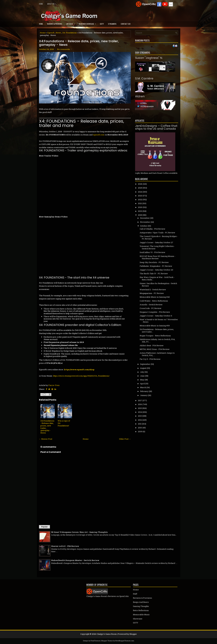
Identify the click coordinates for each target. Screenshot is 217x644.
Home (41, 4)
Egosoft (51, 33)
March (143, 387)
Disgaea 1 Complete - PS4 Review (155, 312)
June (142, 376)
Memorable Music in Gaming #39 (155, 326)
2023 (140, 196)
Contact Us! (126, 24)
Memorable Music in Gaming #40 (155, 297)
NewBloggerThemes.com (125, 641)
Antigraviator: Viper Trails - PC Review (157, 233)
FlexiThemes (95, 641)
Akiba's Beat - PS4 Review (152, 345)
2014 (140, 412)
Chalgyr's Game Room (107, 634)
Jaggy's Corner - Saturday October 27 (156, 242)
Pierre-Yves (54, 385)
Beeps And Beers (141, 602)
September (145, 364)
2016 (140, 404)
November (145, 222)
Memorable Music (141, 615)
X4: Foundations (70, 33)
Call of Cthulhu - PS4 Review (152, 229)
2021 (140, 203)
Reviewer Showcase (88, 23)
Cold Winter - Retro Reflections (154, 301)
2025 (140, 188)
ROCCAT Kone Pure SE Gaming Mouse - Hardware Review (157, 257)
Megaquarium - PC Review (152, 293)
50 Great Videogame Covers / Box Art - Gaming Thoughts (79, 532)
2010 (140, 428)
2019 (140, 211)
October (144, 226)
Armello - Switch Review (151, 305)
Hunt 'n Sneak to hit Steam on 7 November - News (159, 321)
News (58, 33)
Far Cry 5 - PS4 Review (150, 359)
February (144, 391)
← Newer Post (46, 439)
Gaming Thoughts (141, 606)
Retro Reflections (141, 610)
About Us (52, 3)
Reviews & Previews (55, 24)
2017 (140, 400)
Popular (45, 527)
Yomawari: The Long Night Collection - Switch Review (157, 247)
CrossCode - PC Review (151, 308)
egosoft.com (99, 135)
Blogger (133, 634)
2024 (140, 192)
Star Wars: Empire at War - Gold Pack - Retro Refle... (157, 278)
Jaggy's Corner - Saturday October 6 (156, 316)
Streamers (112, 24)
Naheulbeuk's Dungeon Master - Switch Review (75, 560)
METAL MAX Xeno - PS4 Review (155, 349)
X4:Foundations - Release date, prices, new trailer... (157, 331)
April (142, 384)
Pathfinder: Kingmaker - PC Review (156, 266)
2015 (140, 408)
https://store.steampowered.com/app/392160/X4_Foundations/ (81, 376)
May (142, 380)
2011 (140, 424)
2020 (140, 207)
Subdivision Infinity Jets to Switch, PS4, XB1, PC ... (157, 341)
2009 (140, 431)
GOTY (102, 24)
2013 (140, 416)
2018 (140, 215)
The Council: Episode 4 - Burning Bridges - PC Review (159, 237)
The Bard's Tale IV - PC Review (154, 273)
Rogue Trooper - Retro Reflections (155, 336)
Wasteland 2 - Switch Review (153, 290)
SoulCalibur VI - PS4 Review (152, 252)
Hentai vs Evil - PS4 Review (65, 546)
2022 (140, 199)
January (144, 395)
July (142, 372)
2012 (140, 420)
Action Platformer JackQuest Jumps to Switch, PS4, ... (157, 354)
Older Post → (125, 439)
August (143, 368)
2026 (140, 184)
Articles (72, 23)
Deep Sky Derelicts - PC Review (154, 262)
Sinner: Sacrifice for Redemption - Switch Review (158, 285)
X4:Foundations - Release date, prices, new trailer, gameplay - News (79, 43)
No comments (64, 49)
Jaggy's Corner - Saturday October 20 (156, 270)
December (145, 218)
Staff (135, 594)
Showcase (138, 619)
